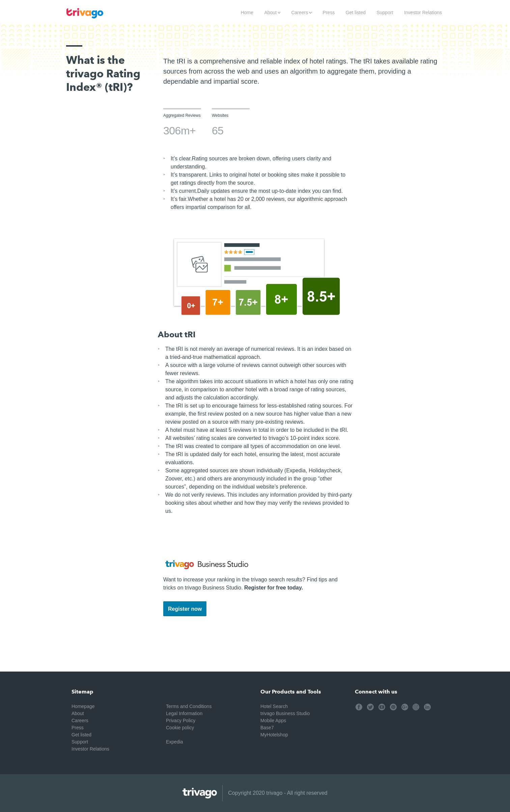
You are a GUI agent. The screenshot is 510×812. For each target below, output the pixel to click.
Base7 (267, 728)
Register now (185, 609)
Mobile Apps (273, 721)
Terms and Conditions (189, 706)
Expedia (175, 742)
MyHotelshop (274, 735)
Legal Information (184, 713)
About (272, 12)
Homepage (83, 706)
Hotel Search (274, 706)
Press (329, 12)
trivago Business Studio (285, 713)
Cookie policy (180, 728)
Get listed (356, 12)
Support (385, 12)
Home (247, 12)
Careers (301, 12)
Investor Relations (423, 12)
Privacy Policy (181, 721)
